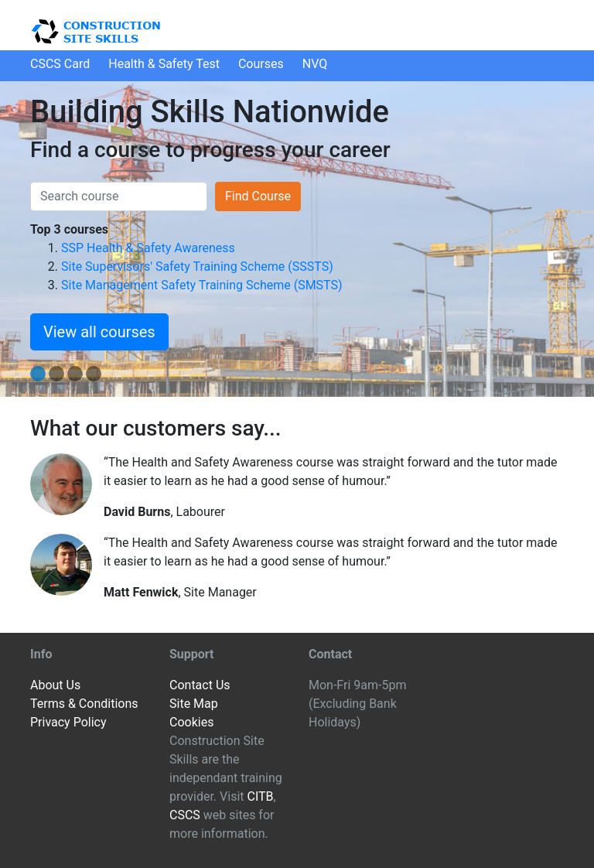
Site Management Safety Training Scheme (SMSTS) (202, 285)
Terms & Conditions (84, 704)
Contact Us (200, 685)
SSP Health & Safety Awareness (148, 248)
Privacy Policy (68, 722)
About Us (55, 685)
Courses (261, 64)
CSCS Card (60, 64)
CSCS (185, 815)
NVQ (315, 64)
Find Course (258, 196)
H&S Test (164, 64)
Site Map (194, 704)
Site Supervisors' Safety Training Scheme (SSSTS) (197, 267)
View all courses (99, 332)
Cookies (191, 722)
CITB (260, 796)
